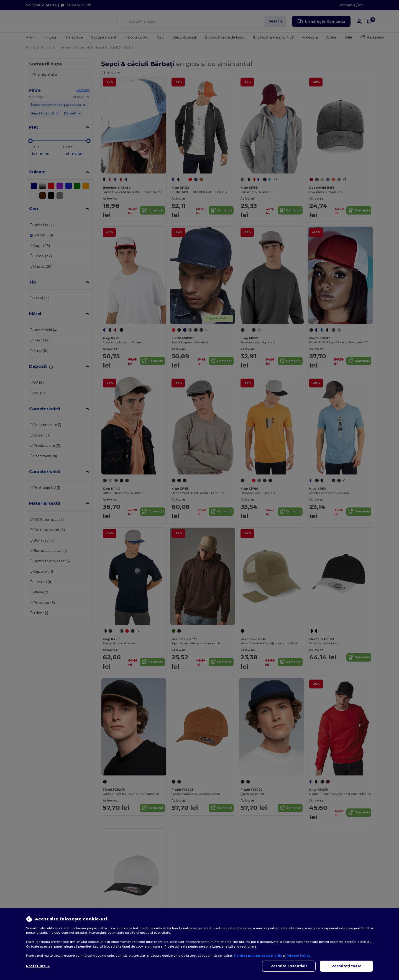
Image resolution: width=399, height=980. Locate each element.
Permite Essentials (289, 966)
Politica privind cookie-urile (258, 956)
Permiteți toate (346, 966)
